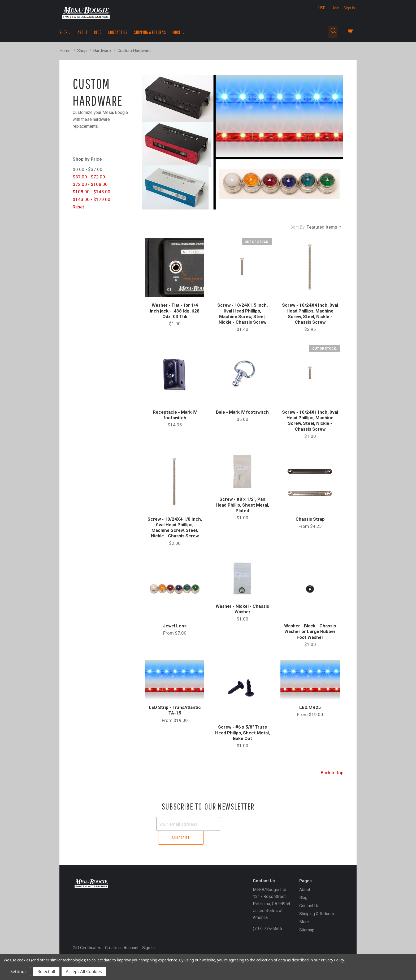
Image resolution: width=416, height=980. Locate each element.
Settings (18, 972)
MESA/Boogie (99, 943)
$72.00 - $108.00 (90, 184)
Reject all (46, 972)
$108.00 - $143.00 (92, 192)
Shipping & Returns (150, 32)
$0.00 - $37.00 (88, 169)
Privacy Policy (332, 960)
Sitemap (307, 916)
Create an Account (122, 934)
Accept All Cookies (84, 972)
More (178, 32)
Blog (98, 32)
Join (336, 8)
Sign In (148, 934)
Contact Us (118, 32)
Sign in (349, 8)
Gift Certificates (87, 934)
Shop (65, 32)
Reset (78, 207)
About (83, 32)
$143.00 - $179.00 (92, 199)
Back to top (332, 773)
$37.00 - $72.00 (89, 177)
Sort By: (298, 227)
